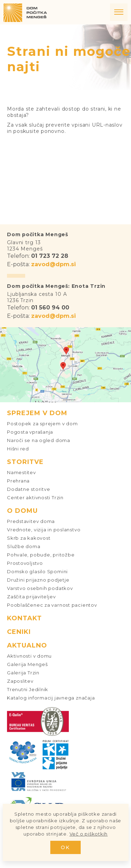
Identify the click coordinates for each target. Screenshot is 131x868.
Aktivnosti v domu (29, 656)
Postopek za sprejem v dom (42, 424)
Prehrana (18, 481)
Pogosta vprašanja (30, 432)
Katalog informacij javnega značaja (51, 698)
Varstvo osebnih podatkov (40, 588)
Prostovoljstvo (25, 563)
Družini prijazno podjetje (38, 580)
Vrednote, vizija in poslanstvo (44, 530)
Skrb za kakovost (29, 538)
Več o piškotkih (89, 834)
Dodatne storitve (28, 489)
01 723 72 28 (50, 256)
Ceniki (19, 632)
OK (65, 847)
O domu (22, 511)
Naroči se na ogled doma (39, 440)
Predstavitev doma (31, 521)
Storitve (25, 462)
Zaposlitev (20, 681)
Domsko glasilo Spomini (37, 571)
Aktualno (27, 645)
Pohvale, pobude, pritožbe (41, 555)
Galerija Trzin (23, 673)
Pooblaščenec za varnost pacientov (52, 605)
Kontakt (24, 618)
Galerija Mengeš (27, 664)
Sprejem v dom (37, 413)
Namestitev (21, 472)
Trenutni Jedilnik (28, 689)
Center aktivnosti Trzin (35, 497)
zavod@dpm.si (53, 264)
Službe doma (24, 546)
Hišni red (18, 449)
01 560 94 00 (50, 308)
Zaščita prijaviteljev (31, 597)
